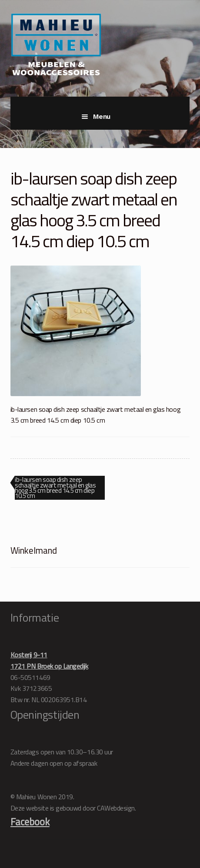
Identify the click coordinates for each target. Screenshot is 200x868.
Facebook (30, 822)
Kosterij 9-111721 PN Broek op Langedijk (49, 660)
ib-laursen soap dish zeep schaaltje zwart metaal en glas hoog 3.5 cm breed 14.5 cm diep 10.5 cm (55, 488)
